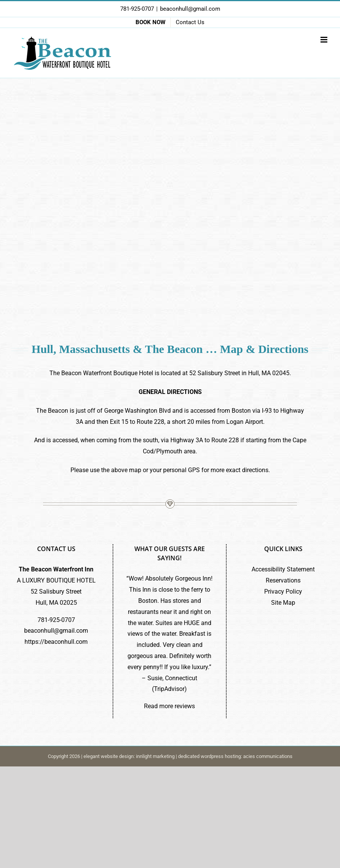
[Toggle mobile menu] (324, 40)
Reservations (283, 580)
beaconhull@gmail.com (190, 9)
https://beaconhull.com (56, 642)
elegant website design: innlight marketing (129, 756)
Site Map (283, 603)
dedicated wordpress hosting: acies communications (235, 756)
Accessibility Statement (283, 569)
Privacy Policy (283, 592)
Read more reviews (169, 706)
